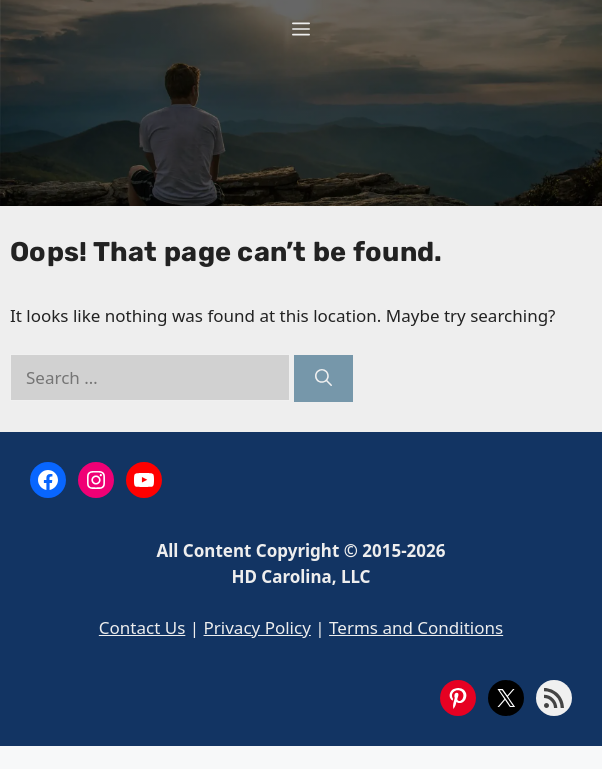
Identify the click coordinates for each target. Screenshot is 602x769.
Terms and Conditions (416, 627)
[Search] (323, 379)
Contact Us (142, 627)
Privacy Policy (257, 627)
